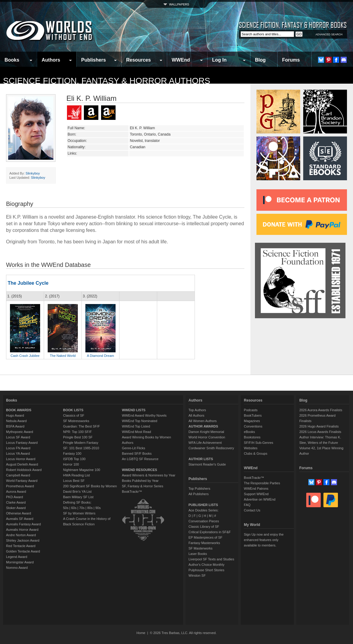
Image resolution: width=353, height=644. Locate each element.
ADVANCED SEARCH (329, 34)
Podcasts (251, 410)
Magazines (252, 421)
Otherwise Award (19, 513)
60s (74, 508)
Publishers (94, 60)
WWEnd (181, 60)
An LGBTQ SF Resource (140, 459)
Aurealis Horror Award (22, 530)
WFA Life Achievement (205, 443)
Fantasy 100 (72, 453)
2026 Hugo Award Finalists (319, 426)
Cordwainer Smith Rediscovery (211, 448)
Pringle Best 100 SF (78, 437)
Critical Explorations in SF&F (210, 532)
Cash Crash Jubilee (25, 356)
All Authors (197, 415)
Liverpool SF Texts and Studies (211, 559)
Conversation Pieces (204, 521)
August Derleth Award (22, 464)
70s (82, 508)
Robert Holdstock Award (24, 470)
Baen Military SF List (78, 497)
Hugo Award (15, 415)
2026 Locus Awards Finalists (320, 432)
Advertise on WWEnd (260, 499)
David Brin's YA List (77, 492)
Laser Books (198, 554)
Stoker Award (16, 508)
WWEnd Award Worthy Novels (144, 415)
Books (12, 60)
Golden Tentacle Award (23, 551)
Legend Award (17, 557)
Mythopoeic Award (20, 432)
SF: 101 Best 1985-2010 (81, 448)
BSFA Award (15, 426)
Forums (291, 60)
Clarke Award (16, 502)
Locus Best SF (74, 481)
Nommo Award (17, 568)
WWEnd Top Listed (136, 426)
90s (98, 508)
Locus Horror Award (21, 459)
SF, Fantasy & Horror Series (143, 486)
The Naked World (63, 356)
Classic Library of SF (204, 527)
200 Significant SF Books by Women (90, 486)
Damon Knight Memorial (206, 432)
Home (141, 633)
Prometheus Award (20, 486)
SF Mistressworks (76, 421)
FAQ (247, 505)
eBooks (249, 432)
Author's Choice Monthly (207, 565)
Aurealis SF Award (20, 519)
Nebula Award (16, 421)
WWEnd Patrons (256, 489)
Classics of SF (74, 415)
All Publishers (199, 494)
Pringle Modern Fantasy (81, 443)
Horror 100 (71, 464)
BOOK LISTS (73, 410)
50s (66, 508)
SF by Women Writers (79, 513)
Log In (219, 60)
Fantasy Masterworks (204, 543)
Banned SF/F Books (137, 453)
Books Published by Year (140, 481)
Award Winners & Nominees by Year (149, 475)
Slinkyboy (33, 173)
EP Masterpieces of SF (205, 537)
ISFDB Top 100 (74, 459)
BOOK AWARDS (19, 410)
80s (90, 508)
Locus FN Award (18, 448)
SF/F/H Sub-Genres (258, 443)
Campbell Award (18, 475)
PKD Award (14, 497)
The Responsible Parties (262, 483)
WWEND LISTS (134, 410)
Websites (251, 448)
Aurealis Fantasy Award (23, 524)
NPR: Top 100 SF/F (77, 432)
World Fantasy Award (22, 481)
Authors (51, 60)
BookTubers (253, 415)
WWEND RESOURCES (140, 470)
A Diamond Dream (100, 356)
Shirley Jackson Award (23, 540)
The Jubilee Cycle (28, 283)
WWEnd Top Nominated (140, 421)
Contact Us (252, 510)
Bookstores (252, 437)
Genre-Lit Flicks (134, 448)
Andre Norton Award (21, 535)
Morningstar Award (20, 562)
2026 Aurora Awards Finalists (321, 410)
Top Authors (197, 410)
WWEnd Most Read (137, 432)
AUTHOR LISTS (201, 459)
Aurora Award (16, 492)
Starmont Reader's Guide (207, 464)
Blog (260, 60)
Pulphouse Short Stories (207, 570)
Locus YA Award (18, 453)
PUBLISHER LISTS (203, 505)
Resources (138, 60)
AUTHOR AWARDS (203, 426)
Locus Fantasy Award (22, 443)
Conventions (253, 426)
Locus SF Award (18, 437)
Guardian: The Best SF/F (81, 426)
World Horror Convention (207, 437)
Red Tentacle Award (21, 546)
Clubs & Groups (256, 453)
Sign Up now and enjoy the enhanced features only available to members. (264, 540)
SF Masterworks (200, 548)
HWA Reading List (76, 475)
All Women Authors (203, 421)
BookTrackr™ (132, 492)
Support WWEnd (256, 494)
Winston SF (197, 575)
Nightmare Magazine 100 (82, 470)
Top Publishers (199, 489)
